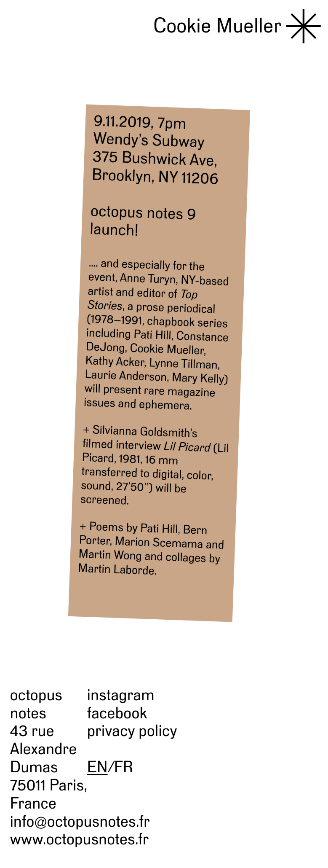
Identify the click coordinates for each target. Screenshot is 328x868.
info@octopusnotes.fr (80, 821)
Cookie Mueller (217, 26)
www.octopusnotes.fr (79, 839)
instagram (120, 695)
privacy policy (132, 731)
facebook (117, 713)
